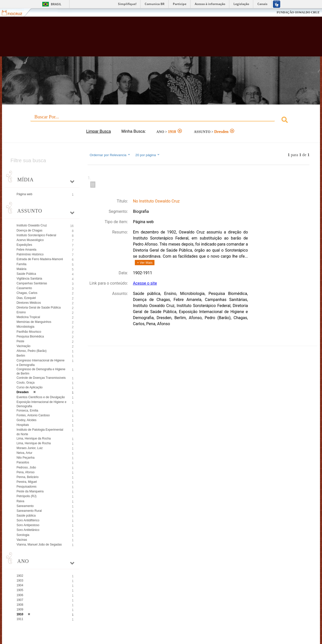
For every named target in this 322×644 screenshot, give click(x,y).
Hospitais (23, 425)
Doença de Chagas (30, 230)
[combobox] (161, 121)
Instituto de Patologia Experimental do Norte (40, 432)
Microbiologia (26, 327)
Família (22, 264)
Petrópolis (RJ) (27, 496)
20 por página (148, 155)
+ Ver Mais (145, 263)
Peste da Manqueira (30, 491)
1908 (20, 605)
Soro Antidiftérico (28, 520)
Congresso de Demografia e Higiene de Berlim (41, 371)
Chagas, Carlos (27, 293)
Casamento (24, 288)
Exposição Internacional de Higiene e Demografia (42, 404)
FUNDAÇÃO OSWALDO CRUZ (298, 12)
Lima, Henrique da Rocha (34, 438)
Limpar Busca (99, 131)
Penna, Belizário (28, 477)
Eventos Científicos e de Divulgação (41, 397)
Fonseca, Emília (27, 411)
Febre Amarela (27, 250)
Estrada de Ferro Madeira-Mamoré (40, 259)
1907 (20, 600)
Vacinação (24, 346)
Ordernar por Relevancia (110, 155)
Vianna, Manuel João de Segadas (39, 545)
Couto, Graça (26, 383)
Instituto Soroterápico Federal (36, 235)
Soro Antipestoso (28, 525)
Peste (21, 341)
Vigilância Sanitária (29, 279)
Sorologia (23, 535)
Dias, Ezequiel (26, 298)
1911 (20, 619)
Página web (25, 194)
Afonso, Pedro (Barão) (32, 351)
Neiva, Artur (25, 453)
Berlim (21, 356)
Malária (22, 269)
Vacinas (22, 540)
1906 (20, 595)
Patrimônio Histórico (30, 254)
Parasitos (23, 462)
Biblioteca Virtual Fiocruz (141, 39)
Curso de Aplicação (30, 387)
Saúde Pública (26, 274)
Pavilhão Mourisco (29, 332)
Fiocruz (15, 12)
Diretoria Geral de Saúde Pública (39, 308)
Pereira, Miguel (27, 482)
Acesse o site (145, 283)
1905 (20, 590)
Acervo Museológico (30, 240)
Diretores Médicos (29, 303)
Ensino (21, 312)
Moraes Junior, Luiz (30, 448)
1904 (20, 585)
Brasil (56, 4)
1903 (20, 581)
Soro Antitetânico (28, 530)
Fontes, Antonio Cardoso (33, 415)
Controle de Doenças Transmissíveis (41, 378)
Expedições (24, 245)
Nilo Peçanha (26, 458)
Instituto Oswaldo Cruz (32, 225)
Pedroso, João (26, 467)
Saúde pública (26, 516)
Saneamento (25, 506)
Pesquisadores (27, 487)
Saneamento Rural (29, 511)
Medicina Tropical (28, 317)
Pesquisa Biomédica (30, 336)
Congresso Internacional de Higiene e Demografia (41, 363)
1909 (20, 609)
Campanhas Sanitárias (32, 283)
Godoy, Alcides (27, 420)
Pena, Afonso (26, 472)
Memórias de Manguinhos (34, 322)
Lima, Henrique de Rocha (34, 443)
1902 (20, 576)
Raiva (21, 501)
